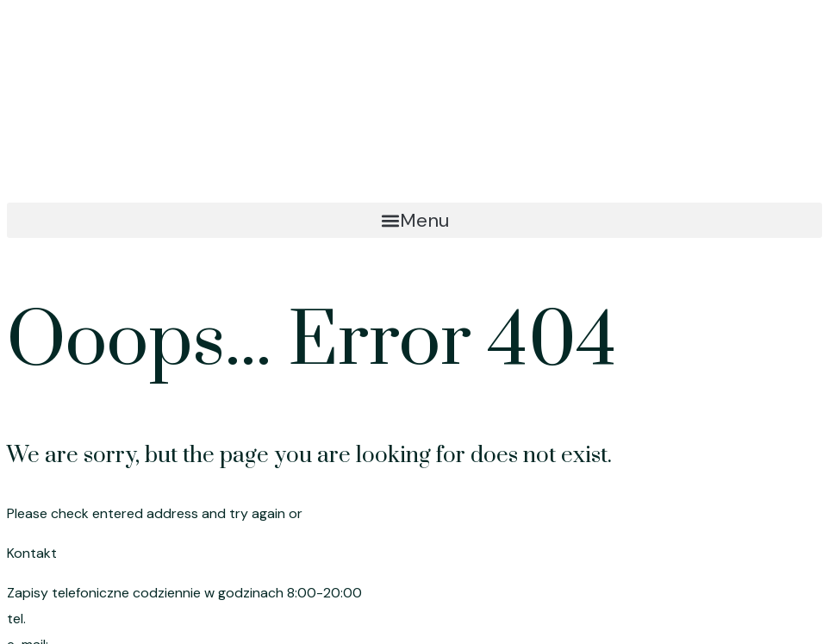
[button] (414, 220)
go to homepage (360, 513)
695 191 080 (69, 619)
